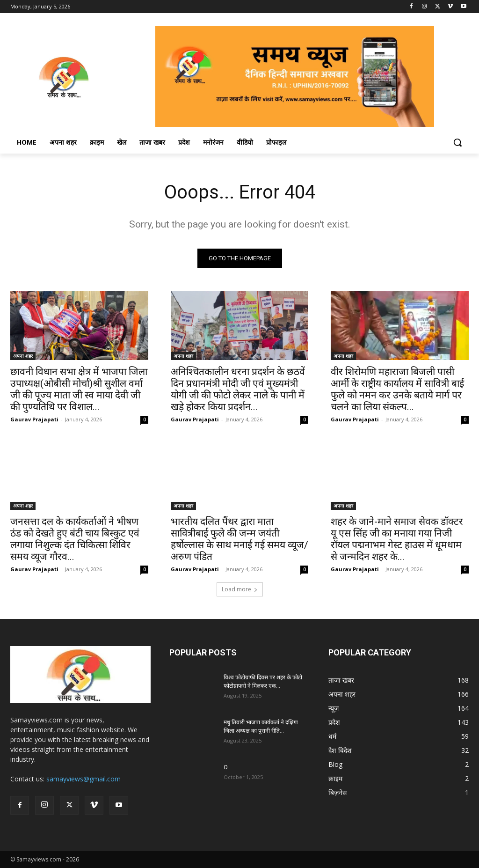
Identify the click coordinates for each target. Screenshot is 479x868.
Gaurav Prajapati (34, 419)
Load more (240, 589)
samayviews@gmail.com (83, 779)
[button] (457, 142)
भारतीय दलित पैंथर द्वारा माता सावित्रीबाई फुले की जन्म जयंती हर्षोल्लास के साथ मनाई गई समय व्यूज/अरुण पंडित (239, 539)
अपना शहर (23, 356)
